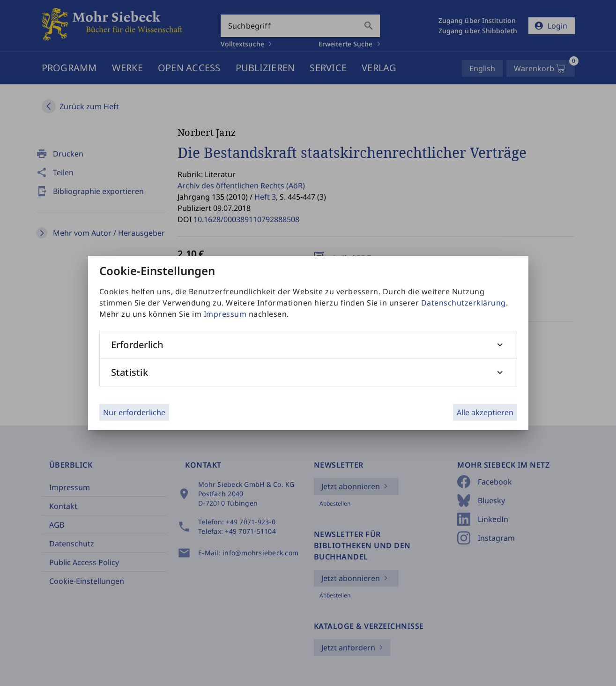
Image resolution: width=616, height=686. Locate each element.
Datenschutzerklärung (464, 303)
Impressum (225, 314)
